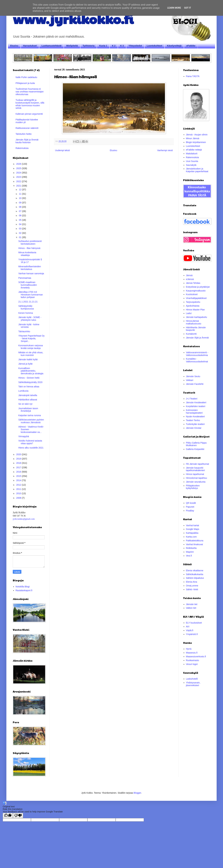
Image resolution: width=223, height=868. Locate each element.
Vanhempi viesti (165, 150)
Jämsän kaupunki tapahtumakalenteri (195, 469)
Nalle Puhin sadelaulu (26, 77)
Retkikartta (191, 548)
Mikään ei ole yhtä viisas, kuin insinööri (31, 354)
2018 (19, 463)
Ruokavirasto (193, 660)
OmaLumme (192, 586)
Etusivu (14, 46)
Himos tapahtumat (195, 474)
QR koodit (191, 503)
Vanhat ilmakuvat (194, 544)
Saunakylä (191, 165)
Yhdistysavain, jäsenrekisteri (193, 684)
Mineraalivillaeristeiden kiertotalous (30, 268)
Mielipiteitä (72, 46)
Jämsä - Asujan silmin (197, 135)
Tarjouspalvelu (193, 302)
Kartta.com (191, 537)
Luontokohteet (154, 46)
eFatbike (191, 46)
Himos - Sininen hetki (29, 378)
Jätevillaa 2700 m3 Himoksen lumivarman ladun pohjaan (31, 295)
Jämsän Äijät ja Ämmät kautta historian (27, 141)
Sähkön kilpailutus (195, 578)
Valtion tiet (191, 608)
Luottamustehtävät (51, 46)
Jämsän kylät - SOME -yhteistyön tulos (30, 319)
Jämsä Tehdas (193, 283)
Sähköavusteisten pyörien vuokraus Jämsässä (31, 421)
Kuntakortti (191, 334)
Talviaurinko (24, 331)
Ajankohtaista (193, 306)
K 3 (122, 46)
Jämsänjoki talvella (28, 395)
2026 (19, 164)
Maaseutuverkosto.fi (196, 656)
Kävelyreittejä (174, 46)
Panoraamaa (25, 278)
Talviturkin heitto (24, 134)
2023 (19, 177)
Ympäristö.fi (192, 634)
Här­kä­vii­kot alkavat (28, 400)
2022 (19, 181)
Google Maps (193, 529)
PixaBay (190, 511)
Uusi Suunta (192, 161)
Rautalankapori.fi (24, 590)
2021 (19, 186)
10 (20, 198)
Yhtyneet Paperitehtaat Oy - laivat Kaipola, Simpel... (31, 338)
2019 (19, 459)
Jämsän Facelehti (195, 384)
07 (20, 211)
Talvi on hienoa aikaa (29, 387)
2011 (19, 489)
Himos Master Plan (195, 310)
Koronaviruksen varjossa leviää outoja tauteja (31, 347)
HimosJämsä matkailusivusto (194, 322)
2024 (19, 173)
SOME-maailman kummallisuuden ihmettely (28, 285)
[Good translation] (8, 816)
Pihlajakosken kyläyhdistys (193, 487)
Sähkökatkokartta (195, 574)
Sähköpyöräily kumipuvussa (26, 307)
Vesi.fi (189, 556)
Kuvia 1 (103, 46)
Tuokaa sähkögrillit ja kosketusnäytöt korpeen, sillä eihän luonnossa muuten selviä (30, 104)
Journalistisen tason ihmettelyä (28, 410)
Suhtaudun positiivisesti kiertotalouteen (30, 242)
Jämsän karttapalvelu (197, 317)
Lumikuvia (23, 391)
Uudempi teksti (62, 150)
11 (20, 194)
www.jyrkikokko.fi (73, 19)
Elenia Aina (192, 582)
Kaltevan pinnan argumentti (29, 114)
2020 (19, 454)
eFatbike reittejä (194, 150)
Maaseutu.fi (192, 653)
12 (20, 190)
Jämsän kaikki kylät (28, 359)
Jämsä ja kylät (25, 364)
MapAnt (190, 552)
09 (20, 203)
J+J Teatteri (192, 399)
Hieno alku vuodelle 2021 (31, 448)
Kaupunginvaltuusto (196, 291)
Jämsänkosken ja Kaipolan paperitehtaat (197, 170)
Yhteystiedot (135, 46)
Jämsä (189, 275)
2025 (19, 168)
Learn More (174, 8)
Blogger (137, 793)
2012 (19, 485)
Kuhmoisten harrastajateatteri (194, 411)
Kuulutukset (192, 294)
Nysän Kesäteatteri (195, 416)
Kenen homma (26, 313)
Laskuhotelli (192, 679)
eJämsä (190, 279)
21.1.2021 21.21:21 (28, 302)
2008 (19, 498)
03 (20, 229)
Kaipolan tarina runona (30, 415)
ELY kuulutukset (194, 623)
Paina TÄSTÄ (193, 76)
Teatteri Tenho (193, 420)
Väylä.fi (190, 630)
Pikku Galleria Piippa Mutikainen (196, 444)
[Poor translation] (18, 816)
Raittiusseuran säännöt (27, 128)
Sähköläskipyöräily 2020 (30, 382)
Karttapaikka (192, 533)
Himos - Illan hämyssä (29, 248)
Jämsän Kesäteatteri (196, 402)
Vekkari (190, 380)
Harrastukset (30, 46)
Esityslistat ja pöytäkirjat (198, 287)
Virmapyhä (24, 436)
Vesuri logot (192, 664)
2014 (19, 480)
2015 (19, 476)
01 (20, 237)
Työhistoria (89, 46)
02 (20, 233)
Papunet (190, 507)
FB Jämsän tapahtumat (198, 464)
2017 (19, 467)
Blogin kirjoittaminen (196, 142)
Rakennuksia (22, 148)
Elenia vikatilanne (195, 570)
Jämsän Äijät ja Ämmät (197, 338)
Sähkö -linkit (192, 589)
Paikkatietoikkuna (195, 541)
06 (20, 215)
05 (20, 220)
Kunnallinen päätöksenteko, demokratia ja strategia (31, 371)
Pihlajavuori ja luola (25, 83)
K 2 (114, 46)
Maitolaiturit (192, 154)
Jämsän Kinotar (194, 428)
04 (20, 224)
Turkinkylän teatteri (195, 424)
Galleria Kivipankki (195, 449)
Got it (188, 8)
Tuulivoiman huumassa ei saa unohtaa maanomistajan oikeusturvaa (30, 92)
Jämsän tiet (192, 604)
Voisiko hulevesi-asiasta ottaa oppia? (30, 442)
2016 (19, 472)
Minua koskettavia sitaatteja (27, 254)
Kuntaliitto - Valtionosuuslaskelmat (197, 360)
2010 (19, 493)
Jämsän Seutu (193, 376)
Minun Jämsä (193, 138)
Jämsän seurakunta (196, 482)
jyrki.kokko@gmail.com (24, 519)
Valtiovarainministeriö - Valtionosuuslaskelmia (197, 354)
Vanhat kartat (193, 525)
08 (20, 207)
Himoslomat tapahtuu (197, 478)
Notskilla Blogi (23, 587)
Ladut (189, 313)
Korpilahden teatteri (196, 406)
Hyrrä (189, 649)
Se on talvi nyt (25, 404)
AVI (188, 627)
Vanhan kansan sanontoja (31, 273)
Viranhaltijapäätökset (196, 298)
